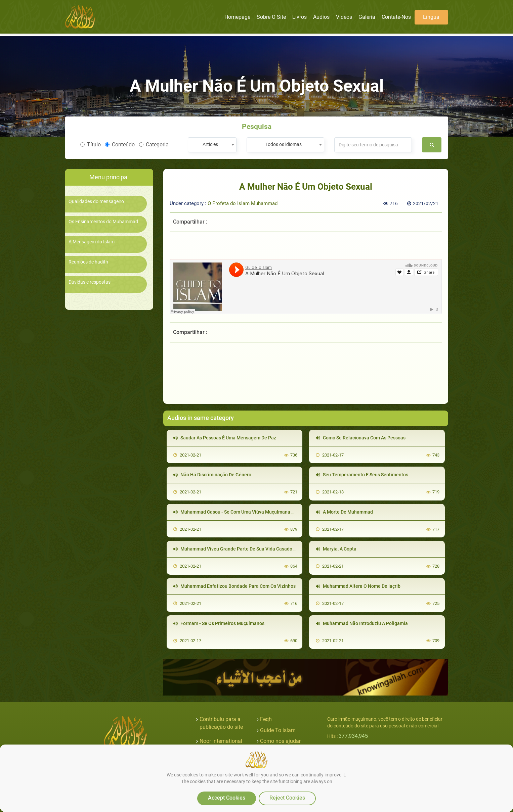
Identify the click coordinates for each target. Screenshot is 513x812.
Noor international (221, 741)
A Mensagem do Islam (92, 242)
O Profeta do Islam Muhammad (243, 203)
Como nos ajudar (280, 741)
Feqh (266, 719)
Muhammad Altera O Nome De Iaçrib (358, 586)
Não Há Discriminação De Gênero (212, 475)
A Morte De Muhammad (344, 512)
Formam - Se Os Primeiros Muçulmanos (219, 623)
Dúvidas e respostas (90, 282)
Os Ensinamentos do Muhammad (103, 222)
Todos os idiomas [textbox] (284, 144)
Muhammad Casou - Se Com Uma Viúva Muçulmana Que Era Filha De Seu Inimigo (263, 512)
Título (91, 145)
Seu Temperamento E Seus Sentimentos (362, 475)
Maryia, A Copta (336, 549)
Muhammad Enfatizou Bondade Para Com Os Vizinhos (234, 586)
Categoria (154, 145)
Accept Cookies (227, 798)
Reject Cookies (287, 798)
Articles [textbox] (210, 144)
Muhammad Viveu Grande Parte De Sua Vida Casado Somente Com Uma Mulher (262, 549)
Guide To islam (278, 730)
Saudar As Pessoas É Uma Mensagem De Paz (225, 438)
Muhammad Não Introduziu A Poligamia (362, 623)
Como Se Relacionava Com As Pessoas (361, 438)
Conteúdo (120, 145)
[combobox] (212, 145)
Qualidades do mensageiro (96, 202)
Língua (431, 17)
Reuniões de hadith (88, 262)
